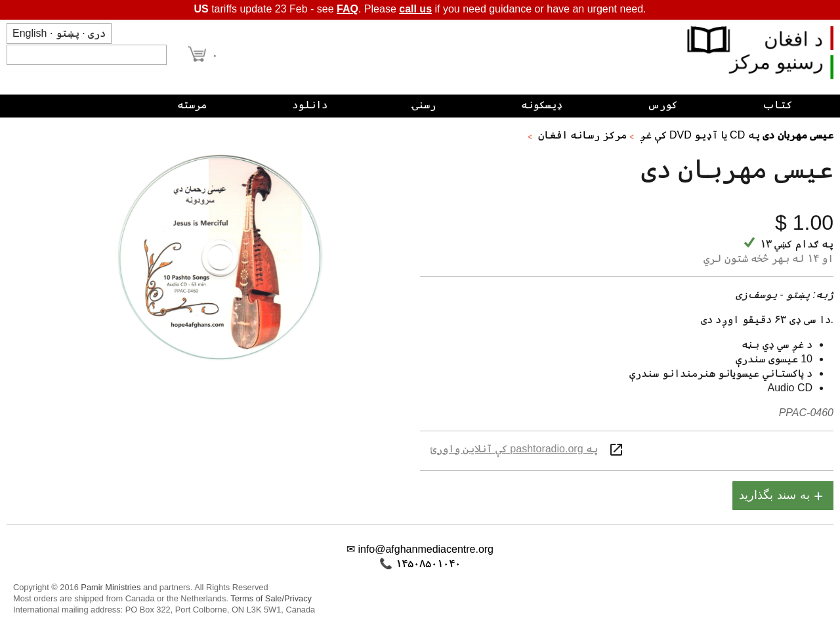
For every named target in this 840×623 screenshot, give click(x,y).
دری (97, 33)
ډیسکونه (542, 105)
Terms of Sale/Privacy (271, 598)
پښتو (68, 33)
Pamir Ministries (111, 587)
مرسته (192, 105)
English (30, 33)
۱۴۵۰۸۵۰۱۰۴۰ (428, 564)
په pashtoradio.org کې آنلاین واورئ (514, 449)
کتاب (777, 105)
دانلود (310, 105)
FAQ (347, 9)
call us (415, 9)
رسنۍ (424, 105)
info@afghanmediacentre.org (426, 549)
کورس (662, 105)
